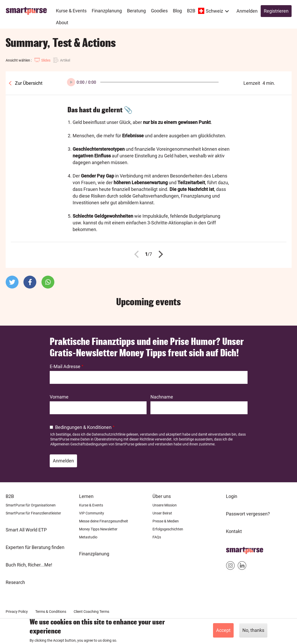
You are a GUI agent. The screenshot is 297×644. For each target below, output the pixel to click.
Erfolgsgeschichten (168, 529)
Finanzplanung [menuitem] (107, 11)
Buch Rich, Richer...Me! (29, 565)
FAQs (157, 537)
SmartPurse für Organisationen (31, 505)
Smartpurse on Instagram (230, 567)
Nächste (159, 254)
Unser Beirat (162, 513)
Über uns (162, 496)
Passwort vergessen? (248, 514)
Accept (223, 630)
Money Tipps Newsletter (98, 529)
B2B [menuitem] (191, 11)
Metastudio (88, 537)
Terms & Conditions (51, 612)
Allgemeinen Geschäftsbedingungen (79, 444)
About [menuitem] (62, 23)
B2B (10, 496)
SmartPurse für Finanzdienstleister (33, 513)
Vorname (59, 397)
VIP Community (92, 513)
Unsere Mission (165, 505)
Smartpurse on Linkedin (242, 567)
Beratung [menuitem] (136, 11)
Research (15, 582)
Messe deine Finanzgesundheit (104, 521)
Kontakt (234, 531)
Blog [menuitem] (177, 11)
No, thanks (253, 630)
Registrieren (276, 11)
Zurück (138, 254)
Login (232, 496)
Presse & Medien (166, 521)
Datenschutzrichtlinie (109, 434)
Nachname (162, 397)
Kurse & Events (91, 505)
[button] (12, 282)
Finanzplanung (94, 554)
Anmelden (247, 11)
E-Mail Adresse (65, 366)
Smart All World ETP (26, 530)
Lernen (86, 496)
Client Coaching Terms (91, 612)
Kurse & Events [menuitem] (71, 11)
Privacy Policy (17, 612)
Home (232, 549)
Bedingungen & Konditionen (83, 427)
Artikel (65, 60)
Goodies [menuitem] (159, 11)
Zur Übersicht (28, 83)
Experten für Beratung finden (35, 547)
